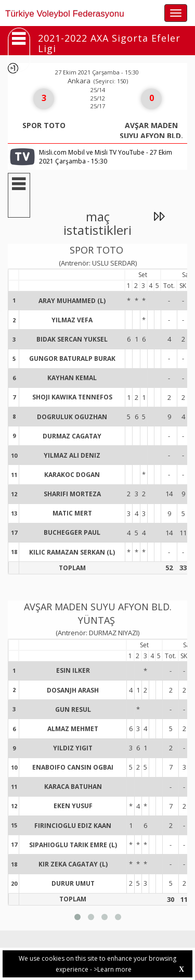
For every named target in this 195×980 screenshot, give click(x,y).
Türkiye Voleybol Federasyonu (65, 14)
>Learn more (113, 969)
